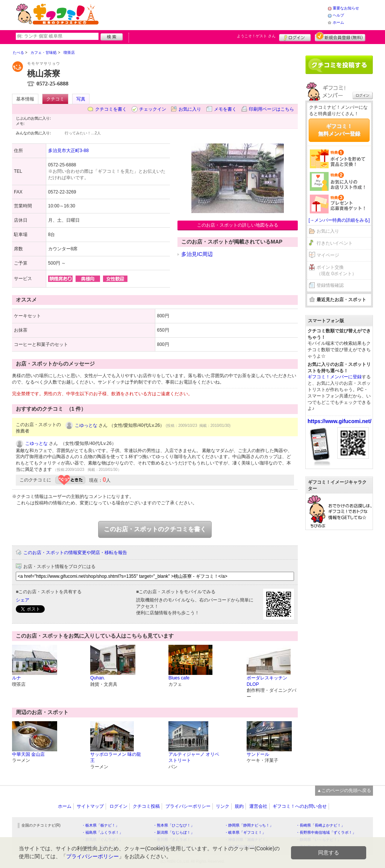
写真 (81, 99)
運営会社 (258, 806)
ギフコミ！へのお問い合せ (300, 806)
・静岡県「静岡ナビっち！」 (249, 825)
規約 (239, 806)
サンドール (258, 754)
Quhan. (98, 678)
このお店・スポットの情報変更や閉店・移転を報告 (75, 553)
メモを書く (225, 109)
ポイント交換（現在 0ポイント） (336, 270)
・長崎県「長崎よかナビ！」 (320, 825)
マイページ (328, 255)
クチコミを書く (111, 109)
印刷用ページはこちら (271, 109)
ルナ (17, 678)
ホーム (338, 22)
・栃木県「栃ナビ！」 (100, 825)
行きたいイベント (335, 243)
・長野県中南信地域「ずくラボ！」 (326, 832)
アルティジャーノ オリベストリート (194, 758)
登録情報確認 (330, 285)
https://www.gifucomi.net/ (340, 421)
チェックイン (153, 109)
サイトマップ (90, 806)
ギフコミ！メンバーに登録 (335, 377)
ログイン (295, 37)
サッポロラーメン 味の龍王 (116, 758)
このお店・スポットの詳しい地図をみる (238, 225)
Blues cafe (179, 678)
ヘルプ (338, 15)
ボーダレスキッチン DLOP (269, 681)
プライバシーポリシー (188, 806)
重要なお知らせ (346, 8)
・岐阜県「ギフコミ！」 (245, 832)
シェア (23, 600)
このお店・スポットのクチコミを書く (155, 529)
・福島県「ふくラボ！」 (102, 832)
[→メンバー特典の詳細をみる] (339, 220)
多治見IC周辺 (197, 254)
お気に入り (190, 109)
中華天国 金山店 (28, 754)
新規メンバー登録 (340, 37)
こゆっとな (86, 425)
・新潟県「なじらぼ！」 (174, 832)
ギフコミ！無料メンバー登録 (339, 130)
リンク (223, 806)
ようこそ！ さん (256, 36)
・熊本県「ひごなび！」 (174, 825)
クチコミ (55, 99)
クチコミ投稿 (146, 806)
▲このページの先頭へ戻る (344, 790)
